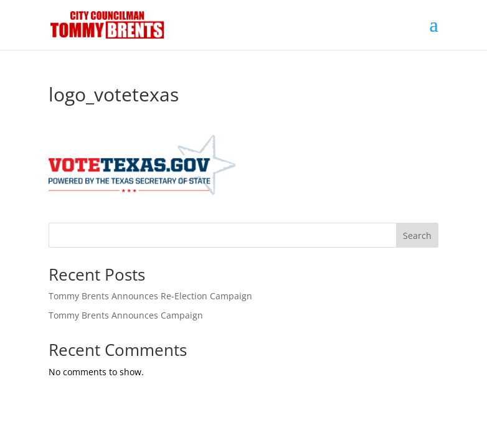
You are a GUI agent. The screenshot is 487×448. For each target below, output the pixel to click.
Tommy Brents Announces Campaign (126, 315)
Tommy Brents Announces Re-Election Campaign (150, 296)
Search (417, 236)
